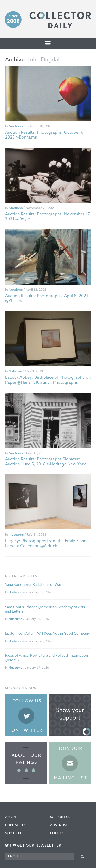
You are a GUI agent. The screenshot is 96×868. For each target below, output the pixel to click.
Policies (57, 833)
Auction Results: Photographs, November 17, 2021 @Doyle (48, 217)
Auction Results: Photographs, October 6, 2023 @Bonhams (45, 135)
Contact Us (16, 825)
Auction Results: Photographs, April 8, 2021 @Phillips (47, 298)
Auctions (16, 126)
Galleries (15, 371)
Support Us (60, 817)
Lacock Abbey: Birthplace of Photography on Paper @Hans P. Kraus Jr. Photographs (48, 380)
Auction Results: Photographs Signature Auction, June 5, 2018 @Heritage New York (45, 462)
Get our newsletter (37, 846)
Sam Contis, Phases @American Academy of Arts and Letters (45, 609)
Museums (16, 534)
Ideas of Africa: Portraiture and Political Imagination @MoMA (46, 657)
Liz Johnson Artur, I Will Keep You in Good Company (47, 633)
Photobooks (17, 592)
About (11, 817)
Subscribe (14, 833)
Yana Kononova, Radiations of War (33, 584)
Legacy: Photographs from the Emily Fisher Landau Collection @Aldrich (46, 543)
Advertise (59, 825)
